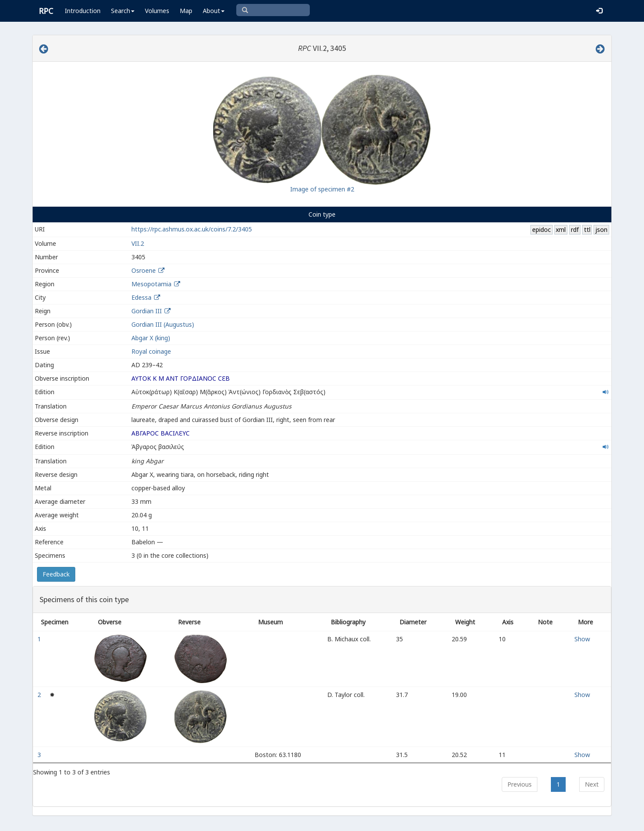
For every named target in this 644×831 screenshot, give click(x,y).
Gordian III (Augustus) (163, 324)
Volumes (157, 11)
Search (123, 11)
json (601, 230)
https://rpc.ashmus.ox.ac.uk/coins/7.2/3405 (192, 229)
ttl (587, 230)
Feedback (56, 574)
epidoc (542, 230)
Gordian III (147, 311)
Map (186, 11)
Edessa (141, 297)
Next (592, 784)
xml (561, 230)
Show (582, 639)
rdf (575, 230)
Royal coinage (151, 351)
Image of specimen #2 (322, 189)
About (214, 11)
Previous (520, 784)
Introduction (83, 11)
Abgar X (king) (151, 338)
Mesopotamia (151, 284)
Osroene (144, 270)
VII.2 (138, 243)
